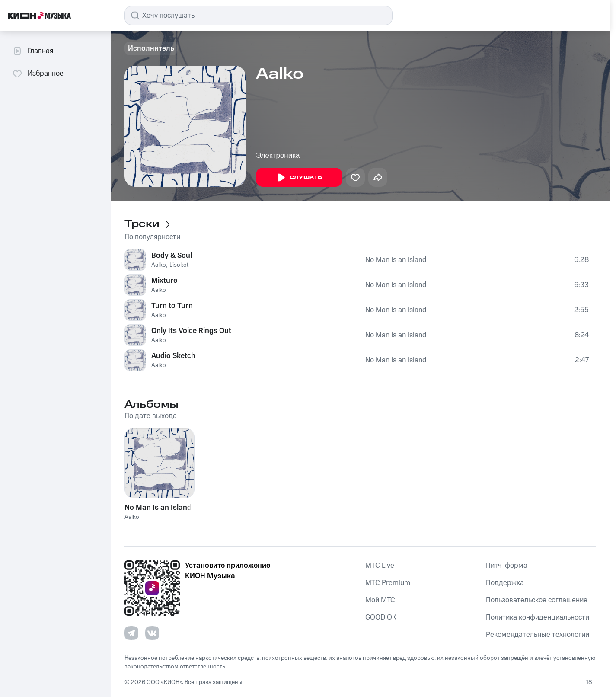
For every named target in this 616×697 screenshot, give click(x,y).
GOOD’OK (381, 617)
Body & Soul (172, 256)
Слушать (299, 178)
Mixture (164, 281)
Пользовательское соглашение (537, 600)
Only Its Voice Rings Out (191, 331)
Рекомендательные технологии (538, 635)
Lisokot (179, 265)
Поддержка (505, 583)
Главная (33, 51)
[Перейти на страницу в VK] (152, 633)
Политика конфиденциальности (538, 617)
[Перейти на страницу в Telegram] (131, 633)
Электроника (278, 155)
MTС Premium (388, 583)
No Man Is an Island (396, 260)
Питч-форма (507, 566)
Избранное (38, 74)
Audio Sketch (173, 356)
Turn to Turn (172, 306)
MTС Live (380, 566)
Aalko (159, 265)
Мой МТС (380, 600)
